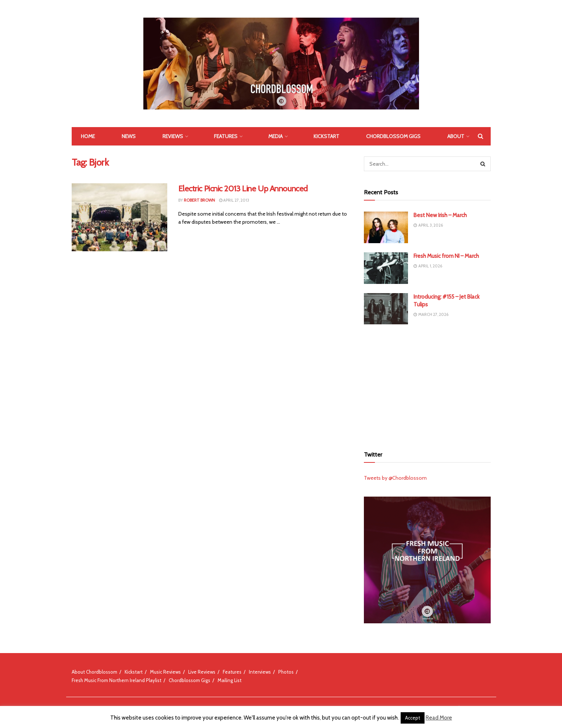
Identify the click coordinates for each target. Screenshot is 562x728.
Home (88, 136)
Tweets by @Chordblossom (395, 478)
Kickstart (326, 136)
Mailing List (230, 680)
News (129, 136)
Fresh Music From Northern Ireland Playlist (117, 680)
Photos (286, 672)
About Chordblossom (94, 672)
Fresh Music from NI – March (446, 256)
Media (275, 136)
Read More (439, 718)
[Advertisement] (427, 385)
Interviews (260, 672)
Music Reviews (165, 672)
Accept (413, 718)
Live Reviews (202, 672)
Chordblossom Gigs (393, 136)
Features (226, 136)
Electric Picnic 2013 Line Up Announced (243, 189)
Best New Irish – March (440, 215)
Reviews (173, 136)
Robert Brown (199, 200)
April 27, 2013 (234, 200)
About (456, 136)
